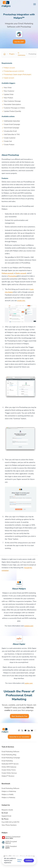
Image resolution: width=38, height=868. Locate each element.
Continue (29, 860)
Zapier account (9, 78)
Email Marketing (7, 761)
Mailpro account (9, 68)
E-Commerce (22, 54)
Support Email (6, 816)
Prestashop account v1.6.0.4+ (14, 71)
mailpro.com (29, 626)
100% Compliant (11, 847)
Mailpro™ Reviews (8, 776)
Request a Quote (7, 810)
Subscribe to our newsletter (19, 737)
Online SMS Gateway (9, 767)
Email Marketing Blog (9, 755)
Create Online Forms (9, 770)
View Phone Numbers (9, 825)
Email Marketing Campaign (11, 758)
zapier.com (29, 683)
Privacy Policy (20, 861)
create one (21, 301)
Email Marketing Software (10, 752)
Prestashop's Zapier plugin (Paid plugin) (18, 74)
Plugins (12, 54)
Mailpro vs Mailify (8, 794)
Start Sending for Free (19, 716)
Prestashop (12, 276)
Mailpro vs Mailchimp (9, 791)
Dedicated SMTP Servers (10, 764)
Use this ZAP (19, 42)
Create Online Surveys (9, 773)
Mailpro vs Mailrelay (8, 797)
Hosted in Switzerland (13, 838)
